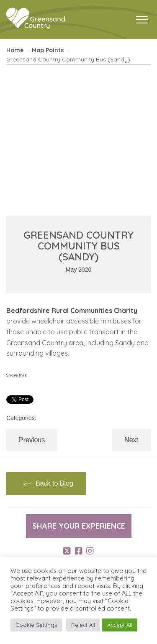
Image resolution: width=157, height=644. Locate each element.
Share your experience (79, 526)
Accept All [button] (120, 625)
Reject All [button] (83, 625)
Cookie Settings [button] (36, 625)
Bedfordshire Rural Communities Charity (72, 311)
